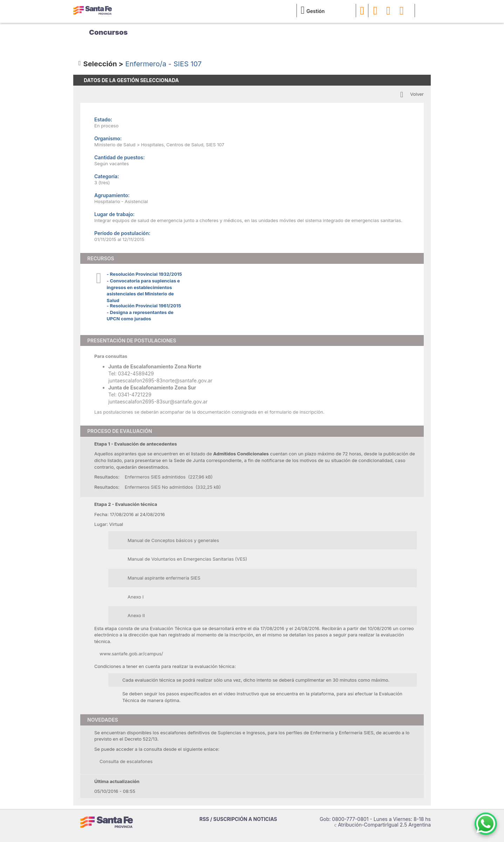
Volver (417, 94)
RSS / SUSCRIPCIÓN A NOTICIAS (238, 819)
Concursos (108, 32)
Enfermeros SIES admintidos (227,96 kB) (169, 477)
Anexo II (136, 615)
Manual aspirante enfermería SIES (164, 578)
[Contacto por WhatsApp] (486, 824)
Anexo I (136, 597)
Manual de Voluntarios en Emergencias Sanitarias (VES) (187, 559)
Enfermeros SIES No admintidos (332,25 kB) (173, 487)
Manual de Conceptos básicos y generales (173, 540)
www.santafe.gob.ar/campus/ (131, 654)
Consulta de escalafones (126, 761)
